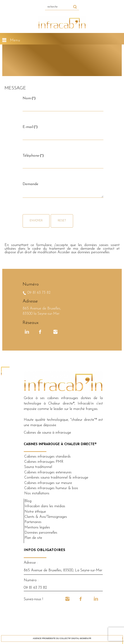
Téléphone (33, 156)
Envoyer (36, 221)
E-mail (30, 127)
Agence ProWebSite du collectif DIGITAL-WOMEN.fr (62, 638)
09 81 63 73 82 (38, 293)
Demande (30, 184)
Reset (62, 221)
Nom (29, 98)
